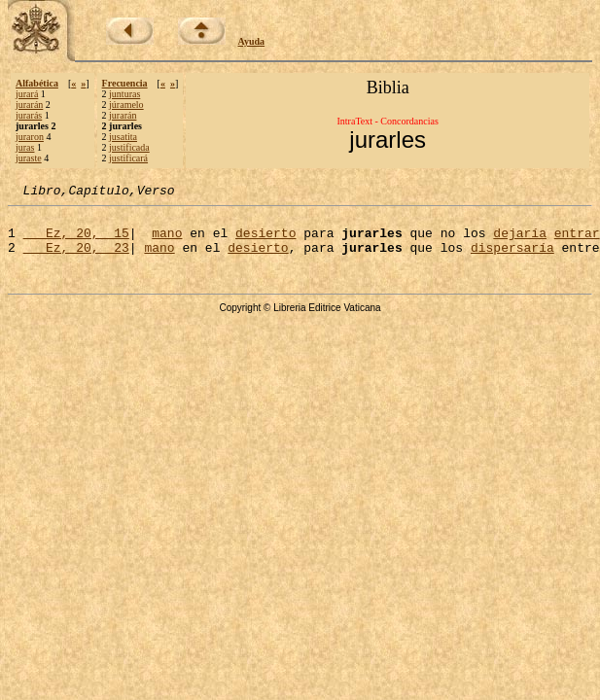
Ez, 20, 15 (76, 241)
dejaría (520, 241)
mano (167, 241)
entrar (577, 241)
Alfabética (37, 83)
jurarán (29, 105)
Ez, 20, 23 (76, 259)
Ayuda (252, 41)
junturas (124, 94)
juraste (29, 158)
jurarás (29, 115)
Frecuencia (125, 83)
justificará (128, 158)
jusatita (123, 137)
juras (25, 147)
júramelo (126, 105)
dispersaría (512, 259)
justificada (129, 147)
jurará (27, 94)
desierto (265, 241)
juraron (30, 137)
